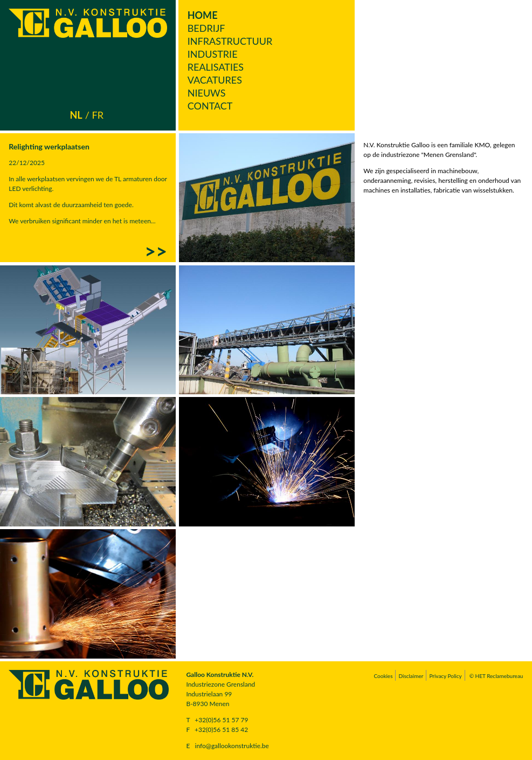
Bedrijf (206, 28)
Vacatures (215, 80)
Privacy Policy (445, 676)
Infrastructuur (230, 41)
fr (97, 115)
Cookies (383, 676)
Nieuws (207, 93)
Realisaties (216, 67)
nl (76, 115)
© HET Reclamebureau (496, 676)
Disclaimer (411, 676)
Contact (210, 106)
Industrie (213, 54)
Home (203, 15)
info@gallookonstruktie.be (232, 746)
